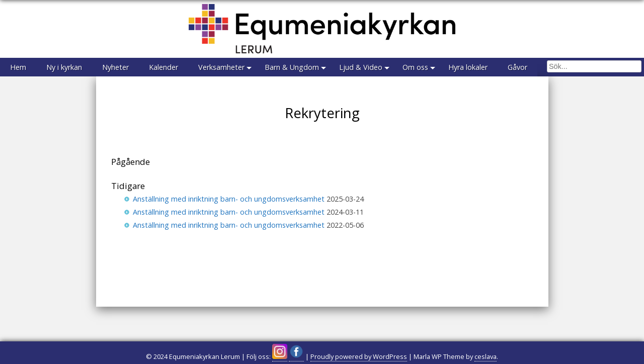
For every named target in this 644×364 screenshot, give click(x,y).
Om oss (415, 67)
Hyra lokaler (468, 67)
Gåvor (517, 67)
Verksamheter (221, 67)
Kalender (164, 67)
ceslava (486, 356)
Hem (18, 67)
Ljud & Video (361, 67)
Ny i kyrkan (64, 67)
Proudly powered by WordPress (359, 356)
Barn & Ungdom (292, 67)
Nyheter (115, 67)
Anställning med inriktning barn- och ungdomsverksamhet (229, 199)
